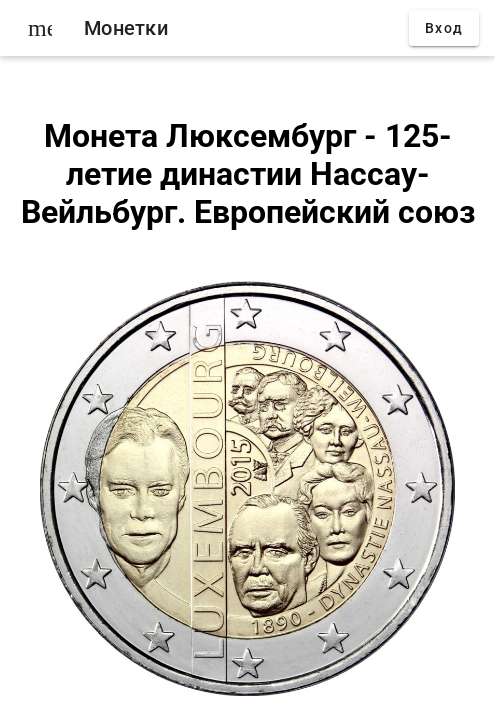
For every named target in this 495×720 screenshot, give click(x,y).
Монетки (126, 28)
